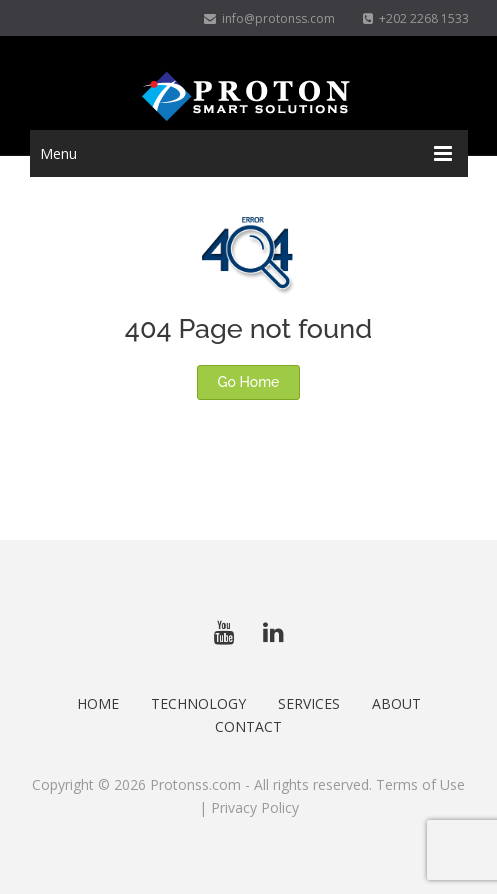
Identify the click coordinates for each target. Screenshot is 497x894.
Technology (198, 703)
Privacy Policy (255, 807)
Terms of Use (420, 784)
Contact (248, 726)
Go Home (249, 382)
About (396, 703)
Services (309, 703)
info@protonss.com (269, 18)
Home (98, 703)
